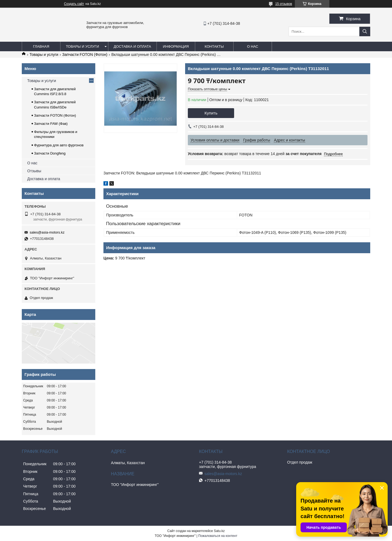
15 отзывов (284, 4)
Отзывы (34, 171)
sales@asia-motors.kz (47, 232)
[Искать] (365, 31)
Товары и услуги (82, 46)
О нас (252, 46)
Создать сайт (74, 4)
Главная (41, 46)
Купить (211, 113)
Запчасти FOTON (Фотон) (85, 55)
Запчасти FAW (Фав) (51, 124)
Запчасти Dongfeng (50, 153)
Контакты (214, 46)
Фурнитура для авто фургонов (59, 145)
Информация (176, 46)
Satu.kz (219, 531)
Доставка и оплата (132, 46)
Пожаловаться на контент (218, 536)
